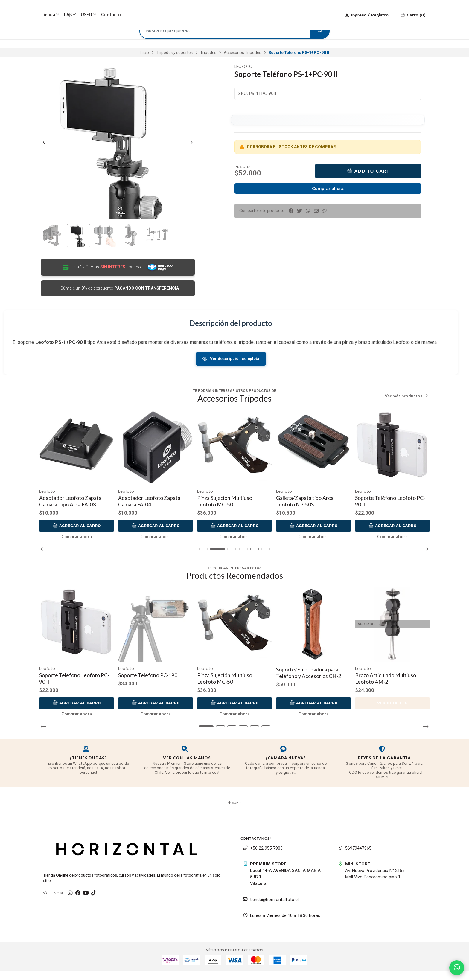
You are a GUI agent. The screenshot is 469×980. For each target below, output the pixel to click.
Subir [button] (234, 811)
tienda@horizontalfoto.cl (271, 908)
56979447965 (355, 857)
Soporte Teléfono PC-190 (149, 684)
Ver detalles (392, 712)
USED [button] (89, 14)
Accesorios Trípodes (242, 59)
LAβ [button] (70, 14)
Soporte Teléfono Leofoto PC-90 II (398, 513)
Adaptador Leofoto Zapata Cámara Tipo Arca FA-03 (78, 513)
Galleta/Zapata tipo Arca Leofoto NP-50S (312, 513)
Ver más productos (407, 410)
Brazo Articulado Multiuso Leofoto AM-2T (387, 687)
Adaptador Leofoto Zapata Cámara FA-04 (157, 513)
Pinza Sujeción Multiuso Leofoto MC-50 (232, 513)
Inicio (144, 59)
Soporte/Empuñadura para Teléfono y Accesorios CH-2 (310, 681)
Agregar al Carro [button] (83, 537)
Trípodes (208, 59)
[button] (325, 218)
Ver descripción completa (231, 372)
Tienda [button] (50, 14)
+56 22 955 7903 (263, 857)
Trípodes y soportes (175, 59)
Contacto (111, 14)
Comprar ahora (328, 195)
